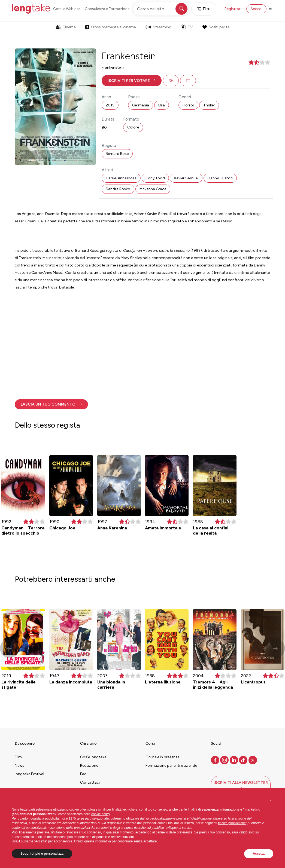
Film (18, 757)
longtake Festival (29, 774)
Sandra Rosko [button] (118, 189)
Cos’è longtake (93, 757)
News (19, 766)
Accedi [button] (256, 9)
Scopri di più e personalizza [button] (42, 854)
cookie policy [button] (101, 814)
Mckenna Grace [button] (153, 189)
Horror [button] (188, 105)
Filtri (204, 9)
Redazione (89, 766)
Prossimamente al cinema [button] (111, 27)
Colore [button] (133, 127)
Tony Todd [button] (155, 178)
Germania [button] (141, 105)
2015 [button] (110, 105)
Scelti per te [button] (216, 27)
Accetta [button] (259, 854)
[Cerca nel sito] (161, 9)
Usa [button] (162, 105)
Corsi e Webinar (67, 9)
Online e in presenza (163, 757)
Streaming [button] (158, 27)
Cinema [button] (66, 27)
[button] (132, 81)
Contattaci (90, 782)
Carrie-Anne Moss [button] (121, 178)
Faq (83, 774)
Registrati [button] (233, 9)
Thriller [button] (209, 105)
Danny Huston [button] (220, 178)
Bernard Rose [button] (117, 154)
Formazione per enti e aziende (171, 766)
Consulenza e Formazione (107, 9)
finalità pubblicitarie (232, 823)
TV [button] (187, 27)
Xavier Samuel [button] (186, 178)
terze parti (84, 818)
